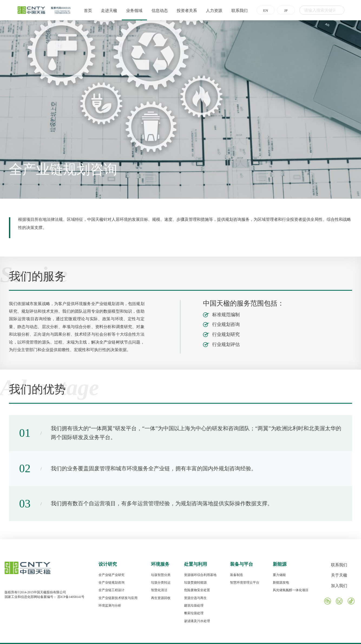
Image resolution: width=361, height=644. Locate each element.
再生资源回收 (161, 598)
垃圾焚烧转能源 (195, 583)
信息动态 (158, 11)
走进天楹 (107, 11)
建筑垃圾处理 (194, 606)
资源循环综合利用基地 (200, 575)
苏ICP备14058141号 (71, 597)
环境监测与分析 (110, 606)
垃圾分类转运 (161, 583)
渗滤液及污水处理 (197, 621)
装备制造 (237, 575)
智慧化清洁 (159, 590)
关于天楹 (339, 575)
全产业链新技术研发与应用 (118, 598)
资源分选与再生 (195, 598)
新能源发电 (281, 583)
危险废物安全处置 (197, 590)
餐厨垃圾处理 (194, 613)
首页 (86, 11)
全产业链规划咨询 (111, 583)
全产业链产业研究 (111, 575)
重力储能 (279, 575)
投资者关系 (185, 11)
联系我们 (238, 11)
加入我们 (339, 586)
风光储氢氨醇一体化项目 (291, 590)
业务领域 (133, 11)
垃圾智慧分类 (161, 575)
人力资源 (213, 11)
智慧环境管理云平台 (245, 583)
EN (264, 10)
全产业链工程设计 (111, 590)
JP (284, 10)
